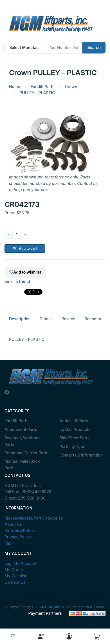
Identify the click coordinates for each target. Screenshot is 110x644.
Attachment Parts (21, 429)
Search (94, 47)
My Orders (14, 570)
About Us (13, 524)
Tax (8, 543)
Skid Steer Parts (75, 438)
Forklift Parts (16, 421)
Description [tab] (20, 319)
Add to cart (25, 248)
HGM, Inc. (53, 607)
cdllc (100, 607)
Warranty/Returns (21, 531)
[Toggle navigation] (13, 636)
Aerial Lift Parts (74, 421)
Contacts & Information (81, 455)
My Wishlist (15, 576)
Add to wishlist (25, 272)
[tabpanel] (55, 339)
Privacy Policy (18, 537)
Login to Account (21, 563)
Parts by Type (73, 447)
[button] (97, 636)
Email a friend (17, 281)
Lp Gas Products (75, 429)
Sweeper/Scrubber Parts (22, 441)
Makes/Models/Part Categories (34, 518)
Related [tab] (69, 319)
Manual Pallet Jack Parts (22, 464)
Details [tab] (46, 319)
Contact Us (15, 582)
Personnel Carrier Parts (26, 453)
